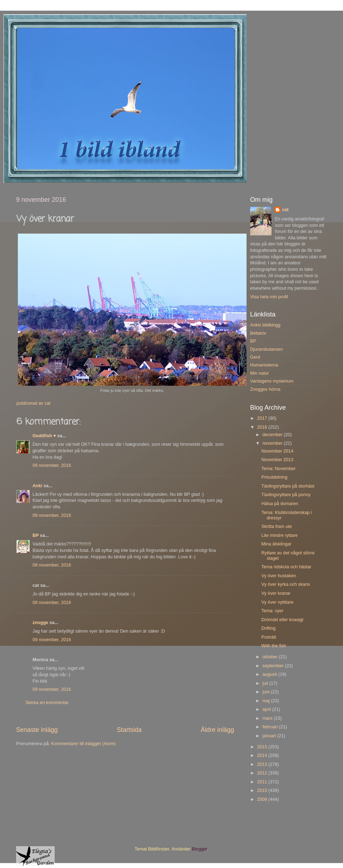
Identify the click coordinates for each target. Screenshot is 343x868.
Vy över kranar (276, 593)
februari (271, 727)
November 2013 (277, 460)
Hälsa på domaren (280, 504)
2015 (263, 747)
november (273, 443)
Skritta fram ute (276, 527)
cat (285, 210)
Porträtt (269, 637)
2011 (263, 782)
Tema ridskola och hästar (286, 567)
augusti (270, 674)
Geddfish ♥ (44, 436)
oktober (271, 657)
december (273, 435)
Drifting (268, 628)
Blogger (200, 849)
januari (270, 736)
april (267, 709)
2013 (263, 764)
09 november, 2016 (52, 465)
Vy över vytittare (277, 602)
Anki (37, 486)
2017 (263, 418)
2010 (263, 790)
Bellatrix (258, 333)
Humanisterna (264, 365)
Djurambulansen (267, 349)
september (274, 666)
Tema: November (278, 469)
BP (36, 535)
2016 (263, 427)
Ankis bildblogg (265, 325)
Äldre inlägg (217, 730)
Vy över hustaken (279, 576)
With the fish (274, 646)
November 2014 (277, 451)
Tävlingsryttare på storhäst (288, 486)
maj (267, 701)
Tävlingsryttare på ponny (286, 495)
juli (266, 683)
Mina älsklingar (276, 544)
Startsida (129, 730)
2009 (263, 799)
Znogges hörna (265, 389)
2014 (263, 755)
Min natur (260, 373)
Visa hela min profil (269, 297)
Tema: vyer (272, 611)
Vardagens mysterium (272, 381)
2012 (263, 773)
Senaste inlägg (37, 730)
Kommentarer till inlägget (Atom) (83, 744)
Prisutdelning (274, 477)
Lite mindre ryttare (279, 535)
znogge (40, 623)
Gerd (255, 357)
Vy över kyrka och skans (285, 584)
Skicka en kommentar (47, 703)
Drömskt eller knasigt (282, 620)
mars (268, 718)
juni (267, 692)
